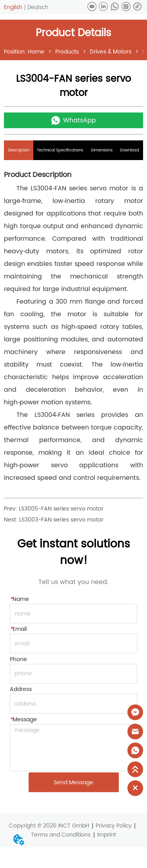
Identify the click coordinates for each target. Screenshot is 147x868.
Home (36, 52)
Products (67, 52)
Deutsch (38, 8)
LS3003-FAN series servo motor (61, 520)
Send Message (73, 782)
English (13, 7)
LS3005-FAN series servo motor (61, 509)
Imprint (107, 835)
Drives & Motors (111, 52)
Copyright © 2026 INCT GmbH (49, 826)
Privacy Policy (114, 826)
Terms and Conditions (61, 835)
